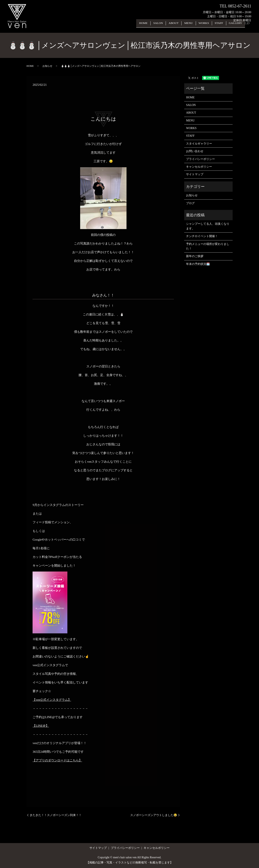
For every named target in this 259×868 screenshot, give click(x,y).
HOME (151, 26)
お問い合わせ (195, 151)
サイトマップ (195, 174)
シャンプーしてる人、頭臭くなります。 (208, 226)
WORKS (207, 26)
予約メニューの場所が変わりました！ (208, 246)
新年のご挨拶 (195, 256)
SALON (164, 26)
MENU (193, 26)
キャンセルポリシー (199, 167)
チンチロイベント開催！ (202, 236)
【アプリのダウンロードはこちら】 (57, 760)
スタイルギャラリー (199, 144)
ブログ (190, 203)
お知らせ (47, 66)
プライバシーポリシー (200, 159)
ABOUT (179, 26)
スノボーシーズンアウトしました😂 (154, 815)
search (250, 26)
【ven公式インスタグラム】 (52, 700)
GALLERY (236, 26)
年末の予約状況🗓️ (198, 264)
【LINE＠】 (41, 726)
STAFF (221, 26)
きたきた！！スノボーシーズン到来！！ (56, 815)
